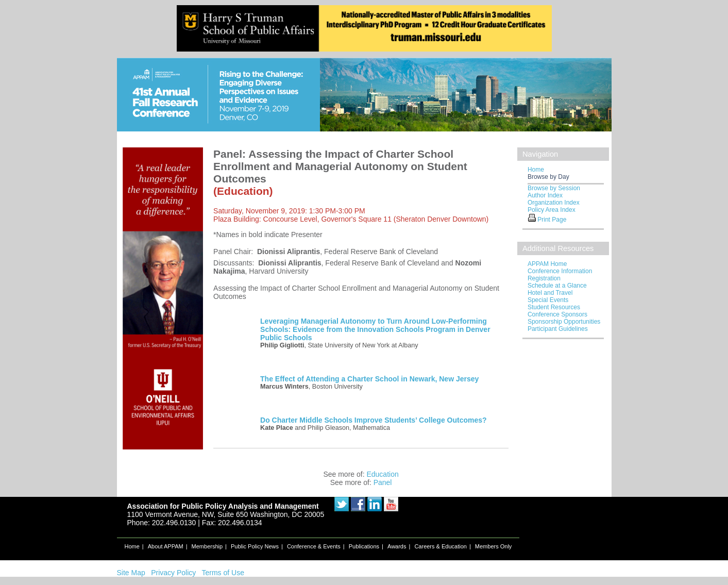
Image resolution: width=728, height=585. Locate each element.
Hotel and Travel (550, 293)
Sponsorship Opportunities (564, 322)
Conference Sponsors (557, 314)
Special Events (548, 300)
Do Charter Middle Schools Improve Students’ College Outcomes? (374, 420)
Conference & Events (314, 546)
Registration (544, 278)
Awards (397, 546)
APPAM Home (547, 264)
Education (382, 474)
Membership (207, 546)
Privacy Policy (173, 573)
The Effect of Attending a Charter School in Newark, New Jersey (369, 379)
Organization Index (554, 203)
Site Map (131, 573)
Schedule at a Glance (557, 286)
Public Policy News (255, 546)
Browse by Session (554, 188)
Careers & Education (441, 546)
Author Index (545, 195)
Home (536, 170)
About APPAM (166, 546)
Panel (383, 482)
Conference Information (560, 271)
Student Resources (554, 307)
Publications (364, 546)
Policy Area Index (552, 210)
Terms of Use (223, 573)
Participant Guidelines (558, 329)
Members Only (494, 546)
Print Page (552, 220)
